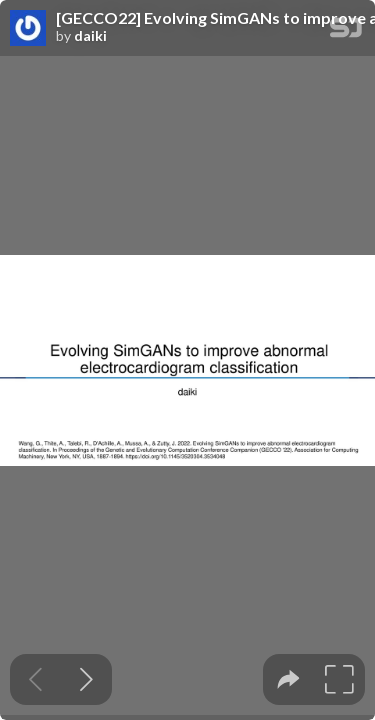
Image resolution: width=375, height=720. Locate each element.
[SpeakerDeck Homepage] (346, 31)
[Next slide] (86, 679)
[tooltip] (288, 679)
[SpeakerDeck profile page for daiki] (28, 29)
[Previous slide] (35, 679)
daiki (90, 36)
